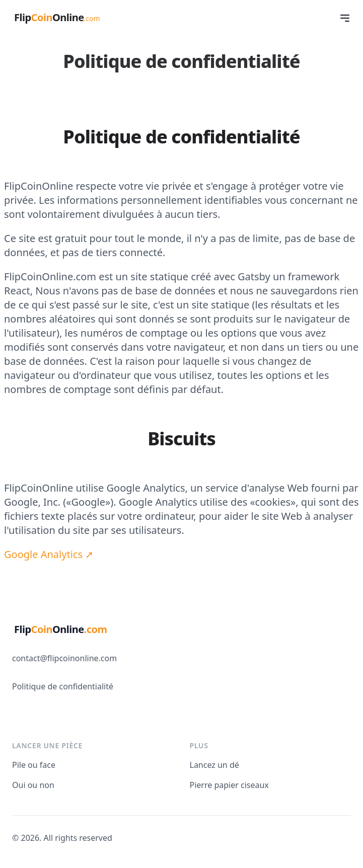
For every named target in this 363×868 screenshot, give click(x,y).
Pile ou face (34, 765)
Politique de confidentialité (63, 686)
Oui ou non (33, 785)
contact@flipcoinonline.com (64, 658)
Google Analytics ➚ (49, 554)
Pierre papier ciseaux (229, 785)
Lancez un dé (214, 765)
